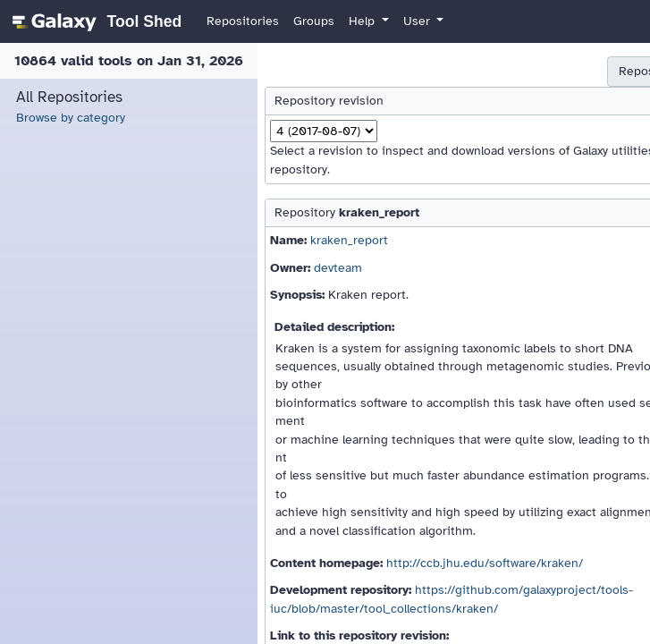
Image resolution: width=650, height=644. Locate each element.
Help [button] (363, 21)
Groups (314, 21)
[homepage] (94, 21)
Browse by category (71, 118)
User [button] (418, 21)
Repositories (243, 21)
